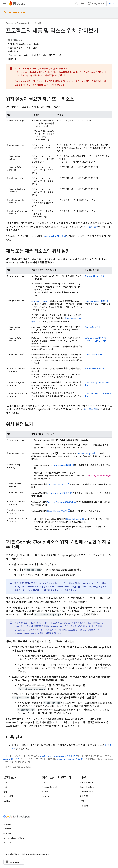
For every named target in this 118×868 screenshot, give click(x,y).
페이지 (62, 465)
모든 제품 (7, 843)
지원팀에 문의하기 (88, 782)
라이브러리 (8, 796)
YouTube (45, 796)
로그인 (112, 3)
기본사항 (38, 23)
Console (39, 301)
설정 (95, 301)
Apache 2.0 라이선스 (12, 759)
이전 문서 (84, 806)
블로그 (44, 782)
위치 (95, 276)
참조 (5, 787)
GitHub (7, 801)
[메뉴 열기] (5, 3)
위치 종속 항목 (91, 227)
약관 (5, 854)
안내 (5, 782)
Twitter (45, 792)
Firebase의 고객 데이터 (54, 236)
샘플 (5, 792)
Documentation (14, 13)
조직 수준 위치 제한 (35, 85)
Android (7, 824)
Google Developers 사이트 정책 (70, 759)
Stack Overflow (87, 787)
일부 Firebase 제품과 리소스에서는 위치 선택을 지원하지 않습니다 (42, 81)
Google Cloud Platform (14, 838)
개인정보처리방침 (18, 854)
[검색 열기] (77, 3)
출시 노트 (84, 796)
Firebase (10, 23)
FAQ (82, 801)
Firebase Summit (49, 787)
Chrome (7, 829)
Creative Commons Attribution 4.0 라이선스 (58, 756)
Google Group (87, 792)
